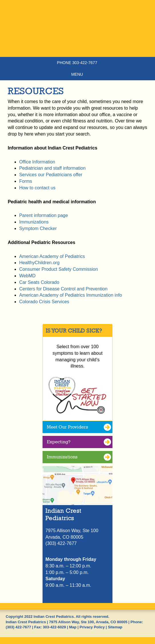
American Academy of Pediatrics (52, 256)
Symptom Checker (38, 228)
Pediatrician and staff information (52, 168)
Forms (26, 181)
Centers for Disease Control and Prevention (63, 289)
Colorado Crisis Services (44, 302)
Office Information (37, 162)
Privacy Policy (92, 627)
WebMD (27, 276)
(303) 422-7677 (18, 627)
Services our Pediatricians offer (51, 175)
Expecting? (59, 442)
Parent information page (44, 215)
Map (73, 627)
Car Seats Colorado (39, 282)
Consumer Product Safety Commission (59, 269)
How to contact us (37, 188)
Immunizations (34, 222)
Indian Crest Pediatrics (77, 38)
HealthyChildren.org (39, 263)
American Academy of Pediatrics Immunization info (71, 295)
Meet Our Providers (67, 427)
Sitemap (115, 627)
